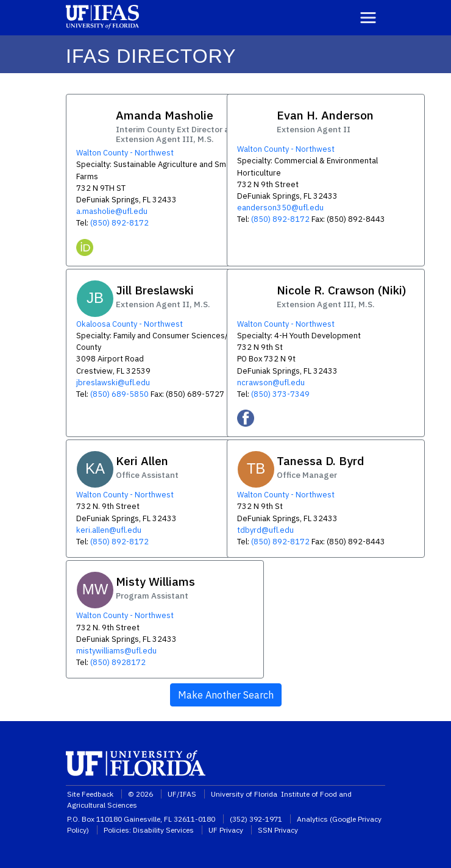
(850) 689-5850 (119, 394)
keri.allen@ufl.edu (109, 530)
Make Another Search (226, 695)
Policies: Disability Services (149, 830)
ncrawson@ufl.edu (271, 382)
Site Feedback (90, 794)
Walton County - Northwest (125, 153)
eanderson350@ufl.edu (280, 208)
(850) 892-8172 (119, 223)
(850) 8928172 (118, 662)
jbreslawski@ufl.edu (113, 382)
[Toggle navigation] (368, 18)
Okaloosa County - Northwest (130, 324)
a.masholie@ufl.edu (112, 211)
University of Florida (245, 794)
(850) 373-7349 (280, 394)
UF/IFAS (182, 794)
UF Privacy (226, 830)
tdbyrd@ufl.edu (265, 530)
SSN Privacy (278, 830)
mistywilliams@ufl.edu (116, 651)
